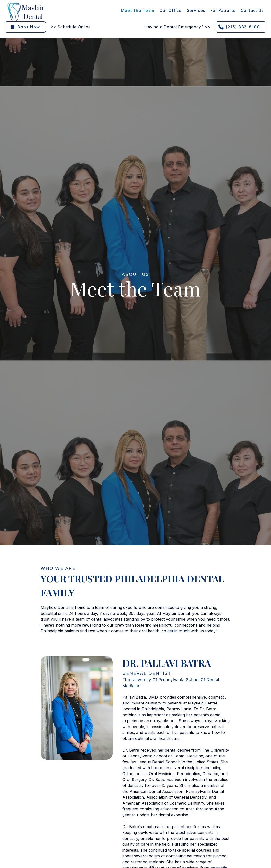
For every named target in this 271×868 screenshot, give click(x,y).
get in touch (178, 631)
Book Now (25, 27)
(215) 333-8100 (243, 27)
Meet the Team (138, 10)
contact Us (252, 10)
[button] (196, 10)
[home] (26, 12)
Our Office (171, 10)
